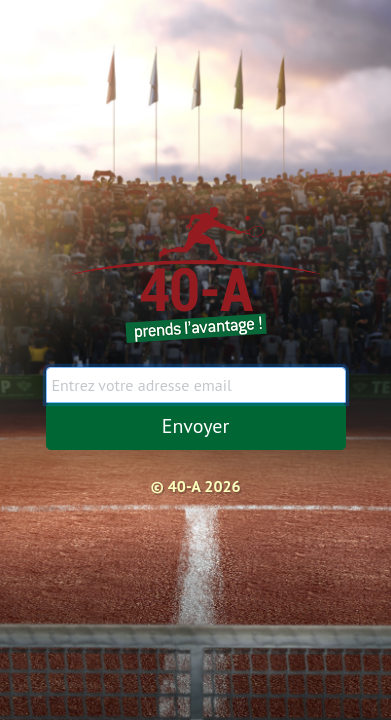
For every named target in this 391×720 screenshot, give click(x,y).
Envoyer (196, 426)
